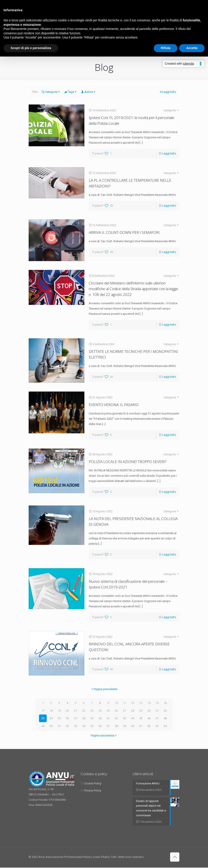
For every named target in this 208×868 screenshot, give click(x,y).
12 (133, 703)
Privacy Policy (93, 790)
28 (133, 711)
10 (116, 703)
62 (149, 726)
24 (100, 711)
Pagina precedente (104, 689)
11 (124, 703)
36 (67, 718)
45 (141, 718)
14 (149, 703)
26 (116, 711)
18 (51, 711)
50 (51, 726)
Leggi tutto (168, 92)
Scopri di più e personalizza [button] (31, 48)
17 (43, 711)
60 (133, 726)
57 (108, 726)
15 (157, 703)
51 (59, 726)
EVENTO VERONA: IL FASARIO (114, 405)
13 (141, 703)
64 (165, 726)
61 (141, 726)
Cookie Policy (93, 783)
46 (149, 718)
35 (59, 718)
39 (92, 718)
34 (51, 718)
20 (67, 711)
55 (92, 726)
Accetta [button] (192, 48)
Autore (88, 92)
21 (76, 711)
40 (100, 718)
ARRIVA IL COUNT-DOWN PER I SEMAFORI (124, 232)
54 (84, 726)
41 (108, 718)
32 (165, 711)
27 (124, 711)
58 (116, 726)
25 (108, 711)
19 (59, 711)
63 (157, 726)
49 (43, 726)
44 (133, 718)
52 (67, 726)
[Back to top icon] (175, 857)
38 (84, 718)
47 (157, 718)
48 (165, 718)
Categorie (51, 92)
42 (116, 718)
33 (43, 718)
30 (149, 711)
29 (141, 711)
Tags (71, 92)
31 (157, 711)
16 (165, 703)
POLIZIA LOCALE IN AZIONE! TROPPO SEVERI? (128, 462)
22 (84, 711)
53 (76, 726)
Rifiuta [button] (166, 48)
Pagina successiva (104, 735)
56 (100, 726)
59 (124, 726)
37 (76, 718)
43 (124, 718)
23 (92, 711)
